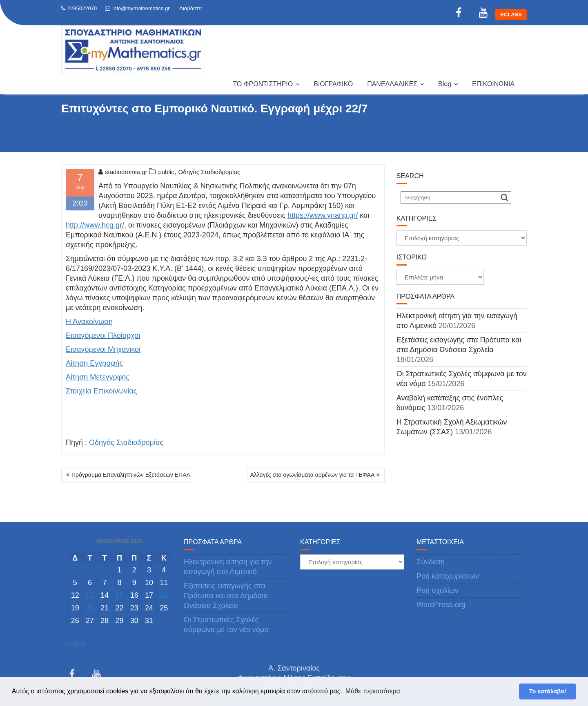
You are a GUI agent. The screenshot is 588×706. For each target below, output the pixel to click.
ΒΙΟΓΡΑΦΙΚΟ (333, 84)
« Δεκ (76, 643)
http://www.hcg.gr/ (95, 225)
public (166, 172)
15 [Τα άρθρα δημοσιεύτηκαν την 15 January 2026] (119, 595)
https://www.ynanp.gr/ (323, 215)
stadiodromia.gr (123, 172)
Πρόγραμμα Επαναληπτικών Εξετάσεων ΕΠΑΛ (131, 475)
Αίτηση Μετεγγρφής (98, 377)
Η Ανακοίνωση (89, 322)
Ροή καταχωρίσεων (448, 576)
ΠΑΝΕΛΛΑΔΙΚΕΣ (392, 84)
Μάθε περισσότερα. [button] (374, 691)
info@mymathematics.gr (137, 8)
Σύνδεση (431, 562)
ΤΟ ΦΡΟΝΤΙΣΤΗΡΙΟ (263, 84)
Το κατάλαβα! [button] (548, 691)
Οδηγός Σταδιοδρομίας (209, 172)
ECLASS (511, 15)
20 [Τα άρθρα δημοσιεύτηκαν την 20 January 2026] (90, 608)
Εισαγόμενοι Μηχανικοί (103, 349)
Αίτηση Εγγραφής (94, 363)
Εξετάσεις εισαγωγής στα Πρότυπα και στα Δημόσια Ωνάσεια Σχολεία (226, 596)
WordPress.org (441, 605)
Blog (445, 84)
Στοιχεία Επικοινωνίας (101, 391)
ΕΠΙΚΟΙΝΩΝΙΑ (493, 84)
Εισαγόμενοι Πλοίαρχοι (103, 335)
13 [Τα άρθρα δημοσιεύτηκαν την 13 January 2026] (90, 595)
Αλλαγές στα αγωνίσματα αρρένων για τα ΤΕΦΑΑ (312, 475)
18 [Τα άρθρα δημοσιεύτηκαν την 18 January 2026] (164, 595)
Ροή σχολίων (438, 590)
